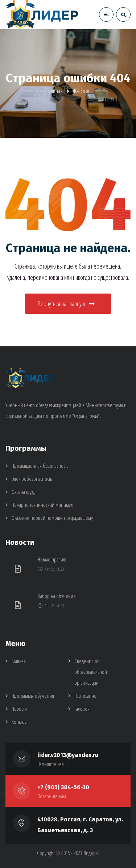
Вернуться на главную (66, 304)
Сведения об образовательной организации (91, 672)
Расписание (85, 696)
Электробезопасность (32, 479)
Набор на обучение (57, 596)
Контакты (20, 722)
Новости (19, 709)
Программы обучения (33, 696)
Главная (55, 91)
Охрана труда (24, 492)
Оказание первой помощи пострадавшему (52, 518)
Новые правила (52, 559)
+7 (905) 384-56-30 (63, 787)
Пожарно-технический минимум (43, 505)
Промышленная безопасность (40, 466)
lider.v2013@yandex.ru (68, 755)
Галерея (82, 709)
